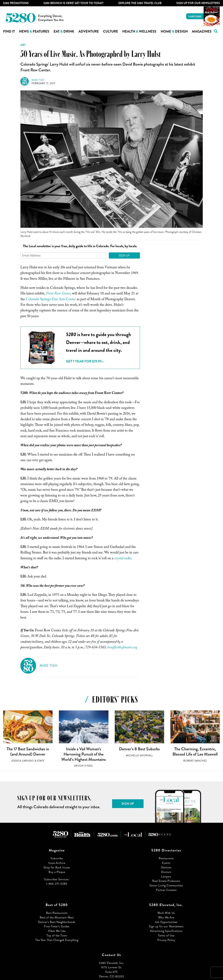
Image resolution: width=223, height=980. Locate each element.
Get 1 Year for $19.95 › (85, 361)
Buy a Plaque (57, 872)
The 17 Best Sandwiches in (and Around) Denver (28, 752)
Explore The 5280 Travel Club (140, 3)
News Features (34, 31)
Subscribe (195, 16)
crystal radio (123, 559)
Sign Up (124, 255)
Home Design (174, 31)
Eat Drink (64, 31)
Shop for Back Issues (57, 867)
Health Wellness (139, 31)
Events (166, 863)
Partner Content (166, 890)
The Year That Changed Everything (57, 940)
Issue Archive (57, 863)
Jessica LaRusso (23, 761)
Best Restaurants (57, 913)
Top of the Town (57, 935)
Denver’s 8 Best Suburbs (139, 749)
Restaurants (166, 858)
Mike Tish (38, 80)
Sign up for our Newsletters (166, 926)
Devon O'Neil (84, 766)
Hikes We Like (57, 931)
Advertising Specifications (166, 931)
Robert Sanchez (195, 761)
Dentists (166, 867)
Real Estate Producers (166, 881)
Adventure (89, 31)
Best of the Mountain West (57, 917)
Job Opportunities (166, 922)
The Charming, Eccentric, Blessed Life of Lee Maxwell (195, 752)
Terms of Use (166, 935)
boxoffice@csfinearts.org (122, 648)
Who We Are (166, 917)
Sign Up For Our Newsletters (198, 3)
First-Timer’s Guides (57, 926)
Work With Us (166, 913)
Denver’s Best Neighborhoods (57, 922)
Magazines (202, 31)
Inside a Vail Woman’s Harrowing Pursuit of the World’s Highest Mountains (84, 754)
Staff (41, 761)
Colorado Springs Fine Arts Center (51, 300)
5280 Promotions (16, 3)
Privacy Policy (166, 940)
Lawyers (166, 877)
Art (23, 45)
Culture (111, 31)
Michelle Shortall (139, 755)
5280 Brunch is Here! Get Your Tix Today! (74, 3)
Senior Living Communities (166, 885)
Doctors (166, 872)
